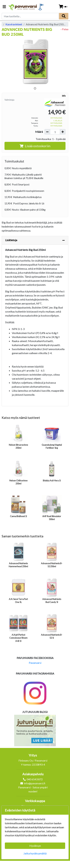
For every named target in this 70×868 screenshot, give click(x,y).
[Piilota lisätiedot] (63, 240)
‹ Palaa (64, 29)
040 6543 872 (35, 779)
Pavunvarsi (35, 663)
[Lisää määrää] (63, 132)
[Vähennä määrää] (47, 132)
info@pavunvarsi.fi (35, 783)
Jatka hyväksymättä (35, 853)
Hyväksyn (35, 846)
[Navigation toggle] (4, 7)
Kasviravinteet (14, 24)
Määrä (39, 132)
